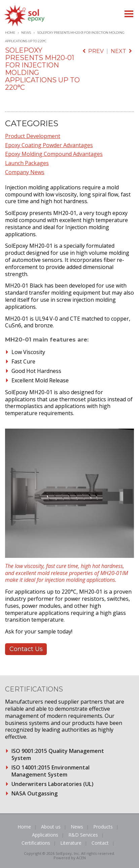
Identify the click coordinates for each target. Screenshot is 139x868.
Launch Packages (27, 163)
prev (93, 51)
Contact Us (26, 649)
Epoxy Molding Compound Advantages (54, 154)
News (26, 33)
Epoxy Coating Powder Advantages (49, 145)
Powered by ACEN (70, 858)
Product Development (33, 136)
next (121, 51)
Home (10, 33)
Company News (25, 172)
